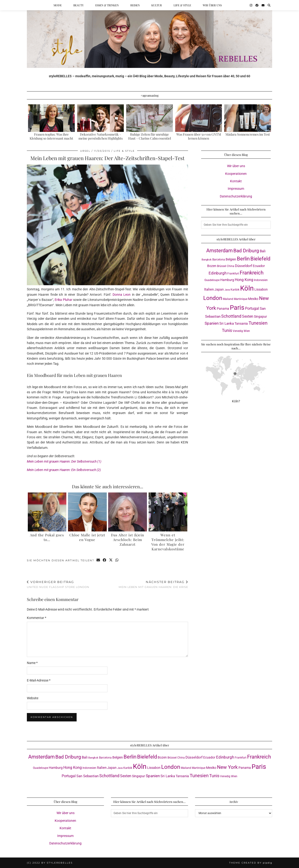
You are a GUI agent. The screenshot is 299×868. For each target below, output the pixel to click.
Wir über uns (212, 5)
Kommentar (37, 618)
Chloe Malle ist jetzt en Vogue (87, 537)
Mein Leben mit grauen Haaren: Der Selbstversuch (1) (64, 461)
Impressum (236, 189)
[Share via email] (98, 561)
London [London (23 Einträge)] (213, 298)
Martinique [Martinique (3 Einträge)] (241, 299)
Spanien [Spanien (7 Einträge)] (212, 323)
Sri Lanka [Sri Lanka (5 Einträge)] (227, 323)
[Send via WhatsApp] (117, 561)
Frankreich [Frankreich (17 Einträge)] (252, 273)
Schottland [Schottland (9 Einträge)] (231, 316)
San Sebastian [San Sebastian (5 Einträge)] (87, 776)
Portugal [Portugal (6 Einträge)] (252, 308)
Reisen (135, 5)
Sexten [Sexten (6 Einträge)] (248, 316)
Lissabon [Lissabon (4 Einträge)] (261, 289)
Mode (58, 5)
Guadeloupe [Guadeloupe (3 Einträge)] (212, 280)
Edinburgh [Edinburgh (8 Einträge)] (218, 273)
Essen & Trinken (107, 5)
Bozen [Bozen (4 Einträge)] (212, 266)
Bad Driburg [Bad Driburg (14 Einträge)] (246, 251)
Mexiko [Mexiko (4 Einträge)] (253, 299)
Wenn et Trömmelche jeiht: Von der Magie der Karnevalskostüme (168, 542)
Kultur (157, 5)
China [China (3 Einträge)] (231, 266)
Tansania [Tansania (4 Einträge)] (241, 323)
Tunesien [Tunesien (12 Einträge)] (258, 323)
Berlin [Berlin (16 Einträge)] (243, 259)
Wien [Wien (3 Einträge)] (247, 331)
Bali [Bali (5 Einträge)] (263, 251)
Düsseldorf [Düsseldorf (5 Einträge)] (244, 266)
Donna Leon (122, 295)
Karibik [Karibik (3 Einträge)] (235, 290)
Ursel (85, 151)
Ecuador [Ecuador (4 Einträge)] (259, 266)
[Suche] (269, 5)
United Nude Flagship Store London (58, 584)
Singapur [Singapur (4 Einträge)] (260, 316)
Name (32, 663)
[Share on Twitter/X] (111, 561)
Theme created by (251, 863)
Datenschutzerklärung (236, 196)
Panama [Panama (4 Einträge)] (223, 309)
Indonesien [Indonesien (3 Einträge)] (261, 280)
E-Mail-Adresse (39, 680)
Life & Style (182, 5)
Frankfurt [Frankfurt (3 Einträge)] (233, 273)
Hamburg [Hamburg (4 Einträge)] (227, 280)
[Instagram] (251, 5)
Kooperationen (236, 174)
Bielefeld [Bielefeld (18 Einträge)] (260, 259)
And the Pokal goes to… (47, 537)
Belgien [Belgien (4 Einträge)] (231, 259)
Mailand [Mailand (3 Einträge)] (228, 299)
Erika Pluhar (64, 300)
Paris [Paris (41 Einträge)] (237, 308)
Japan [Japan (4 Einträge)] (219, 289)
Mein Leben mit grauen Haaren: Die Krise (153, 584)
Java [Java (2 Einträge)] (227, 290)
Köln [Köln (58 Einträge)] (247, 288)
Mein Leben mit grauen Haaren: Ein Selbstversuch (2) (64, 470)
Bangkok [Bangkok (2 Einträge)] (207, 260)
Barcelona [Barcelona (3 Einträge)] (219, 259)
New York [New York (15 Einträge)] (227, 767)
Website (33, 698)
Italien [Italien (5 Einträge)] (209, 289)
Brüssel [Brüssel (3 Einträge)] (222, 266)
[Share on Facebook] (105, 561)
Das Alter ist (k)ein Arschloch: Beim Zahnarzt (128, 540)
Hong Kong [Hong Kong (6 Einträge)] (244, 280)
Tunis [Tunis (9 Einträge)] (227, 330)
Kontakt (236, 181)
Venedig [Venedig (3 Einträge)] (238, 331)
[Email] (263, 5)
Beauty (78, 5)
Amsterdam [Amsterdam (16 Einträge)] (219, 251)
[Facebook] (257, 5)
